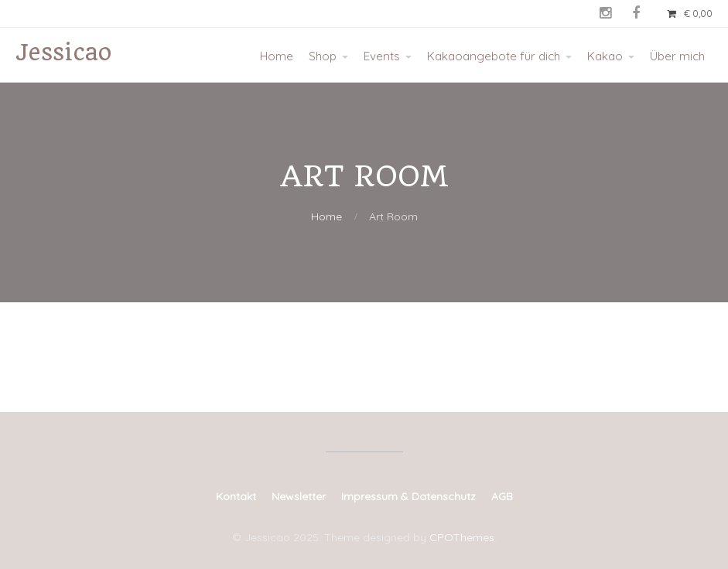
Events (382, 56)
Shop (323, 56)
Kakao (605, 56)
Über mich (677, 56)
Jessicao (63, 52)
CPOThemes (462, 537)
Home (277, 56)
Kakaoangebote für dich (494, 56)
